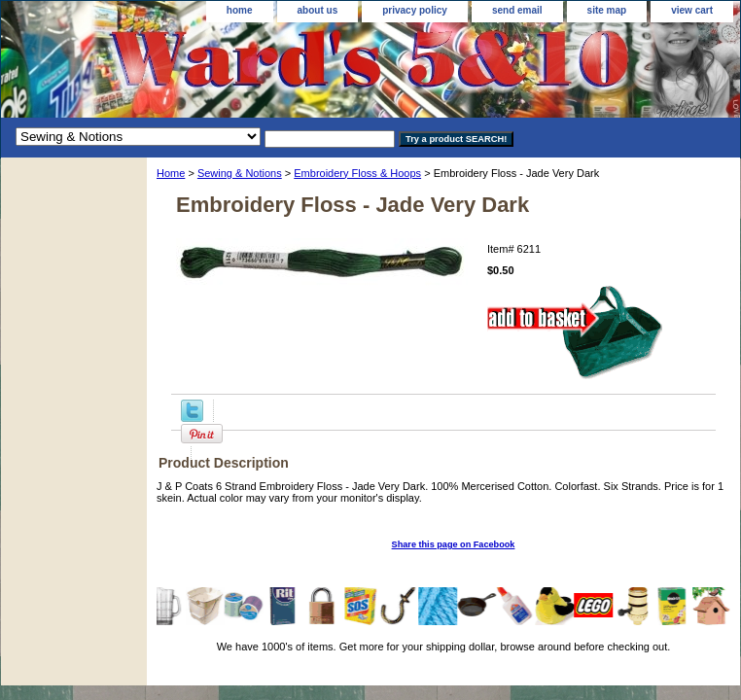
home (240, 10)
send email (517, 10)
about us (318, 10)
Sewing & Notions (240, 173)
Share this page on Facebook (454, 544)
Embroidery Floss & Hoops (357, 173)
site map (607, 10)
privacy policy (415, 10)
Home (171, 173)
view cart (692, 10)
